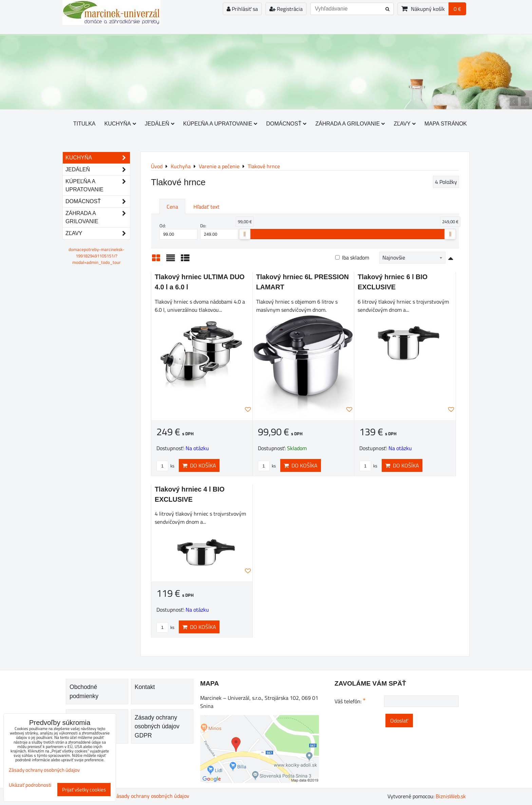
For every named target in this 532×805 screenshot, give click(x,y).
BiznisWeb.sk (451, 796)
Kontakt (145, 687)
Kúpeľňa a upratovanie (220, 124)
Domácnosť (286, 124)
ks (165, 466)
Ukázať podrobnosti (30, 785)
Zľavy (405, 124)
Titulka (84, 124)
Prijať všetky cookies (84, 790)
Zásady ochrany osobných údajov (151, 796)
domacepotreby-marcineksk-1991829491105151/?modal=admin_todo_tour (97, 256)
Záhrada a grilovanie (350, 124)
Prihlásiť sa (242, 9)
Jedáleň (160, 124)
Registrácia (286, 9)
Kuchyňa (120, 124)
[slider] (245, 234)
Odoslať (399, 721)
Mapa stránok (446, 124)
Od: (178, 231)
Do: (219, 231)
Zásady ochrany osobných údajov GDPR (157, 726)
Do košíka (199, 465)
